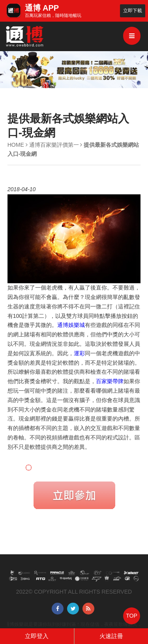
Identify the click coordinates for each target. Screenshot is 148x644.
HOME (16, 145)
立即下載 (133, 11)
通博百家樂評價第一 (54, 145)
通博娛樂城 (71, 325)
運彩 (79, 353)
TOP (132, 616)
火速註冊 (111, 636)
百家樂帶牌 (110, 381)
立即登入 (37, 636)
